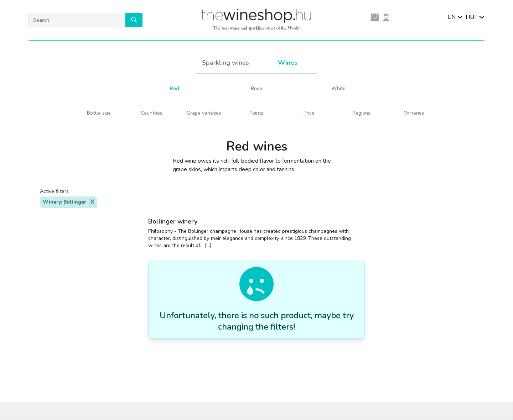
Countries (152, 113)
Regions (361, 113)
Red (174, 88)
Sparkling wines (226, 63)
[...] (208, 245)
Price (309, 113)
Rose (256, 88)
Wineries (414, 113)
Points (256, 113)
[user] (386, 17)
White (338, 88)
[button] (134, 20)
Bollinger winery (173, 221)
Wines (288, 63)
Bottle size (99, 113)
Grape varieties (204, 113)
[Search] (77, 20)
